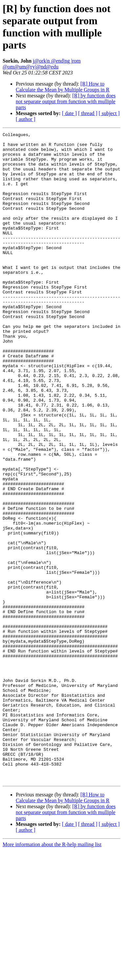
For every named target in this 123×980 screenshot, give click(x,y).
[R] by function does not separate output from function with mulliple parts (66, 101)
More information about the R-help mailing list (52, 974)
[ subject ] (109, 113)
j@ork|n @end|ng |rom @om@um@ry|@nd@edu (42, 64)
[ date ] (69, 113)
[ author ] (26, 119)
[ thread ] (88, 113)
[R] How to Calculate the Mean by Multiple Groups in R (63, 87)
